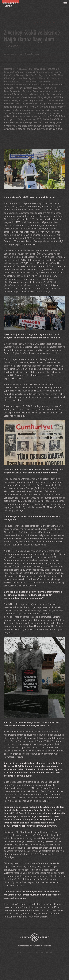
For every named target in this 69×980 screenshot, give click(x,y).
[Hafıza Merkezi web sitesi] (35, 938)
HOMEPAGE (39, 952)
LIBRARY (50, 952)
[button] (34, 313)
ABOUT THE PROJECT (24, 952)
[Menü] (65, 4)
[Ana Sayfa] (12, 4)
